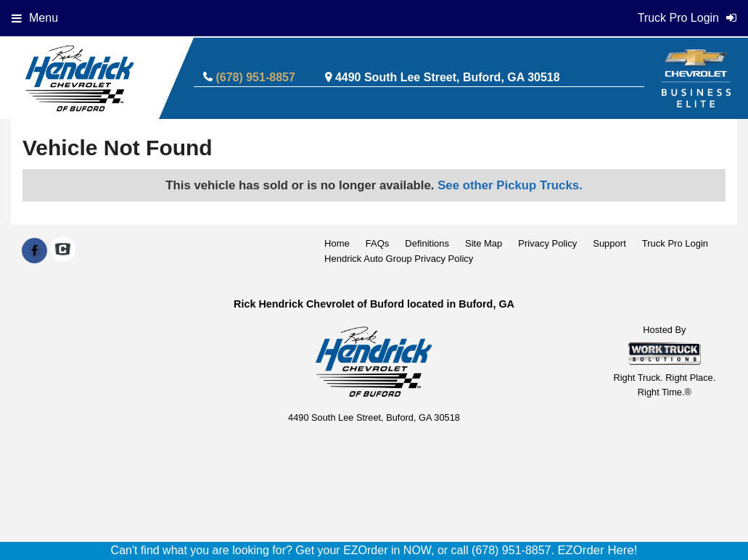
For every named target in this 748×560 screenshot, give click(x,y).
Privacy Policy (547, 243)
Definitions (427, 243)
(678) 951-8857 (255, 77)
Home (337, 243)
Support (609, 243)
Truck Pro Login (675, 243)
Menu (35, 18)
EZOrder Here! (597, 550)
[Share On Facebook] (34, 251)
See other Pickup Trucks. (510, 185)
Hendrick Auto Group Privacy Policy (399, 259)
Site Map (484, 243)
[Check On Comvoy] (63, 251)
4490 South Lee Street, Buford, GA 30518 (448, 77)
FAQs (378, 243)
